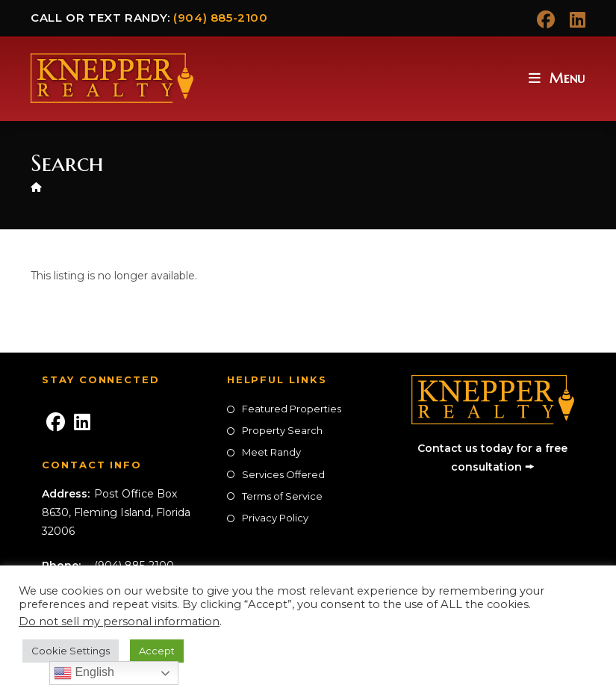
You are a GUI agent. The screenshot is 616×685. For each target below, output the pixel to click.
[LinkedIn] (82, 422)
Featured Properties (292, 409)
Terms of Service (282, 496)
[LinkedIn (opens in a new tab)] (574, 19)
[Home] (36, 187)
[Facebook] (55, 422)
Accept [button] (157, 651)
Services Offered (283, 474)
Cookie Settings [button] (71, 651)
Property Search (282, 430)
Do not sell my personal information (119, 622)
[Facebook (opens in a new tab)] (546, 19)
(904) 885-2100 (220, 18)
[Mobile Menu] (557, 78)
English (84, 673)
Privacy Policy (275, 518)
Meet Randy (271, 452)
